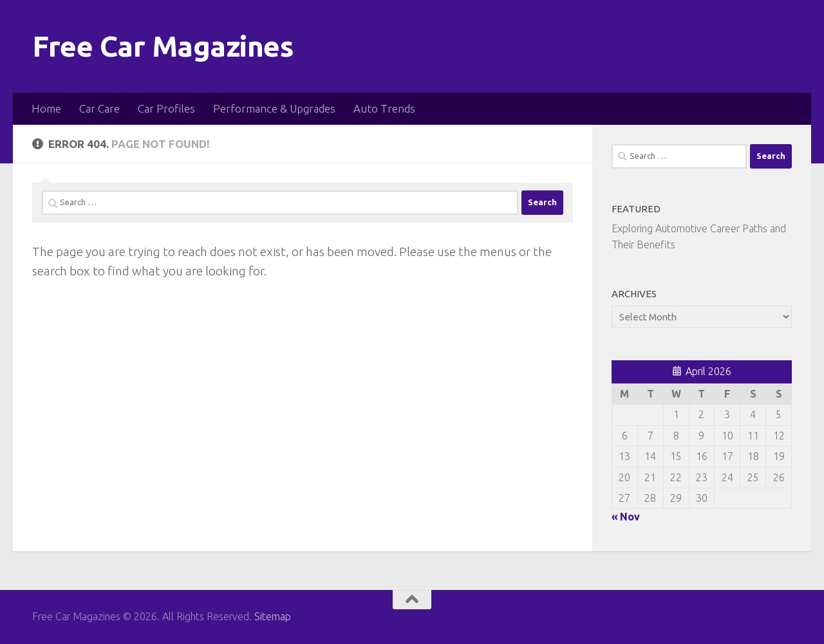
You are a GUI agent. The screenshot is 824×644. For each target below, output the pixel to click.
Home (46, 108)
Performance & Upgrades (274, 108)
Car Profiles (166, 108)
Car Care (99, 108)
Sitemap (273, 616)
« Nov (626, 517)
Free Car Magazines (163, 46)
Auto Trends (384, 108)
